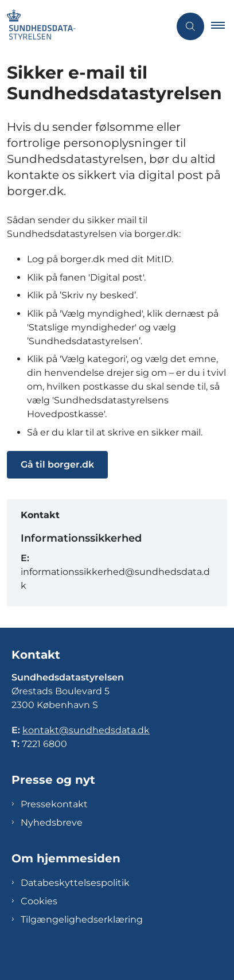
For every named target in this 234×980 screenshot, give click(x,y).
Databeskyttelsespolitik (75, 883)
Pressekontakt (54, 804)
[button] (223, 26)
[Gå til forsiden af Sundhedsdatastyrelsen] (85, 26)
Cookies (39, 901)
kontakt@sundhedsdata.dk (86, 730)
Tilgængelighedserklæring (82, 919)
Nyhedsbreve (52, 822)
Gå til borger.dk (57, 464)
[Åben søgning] (190, 26)
